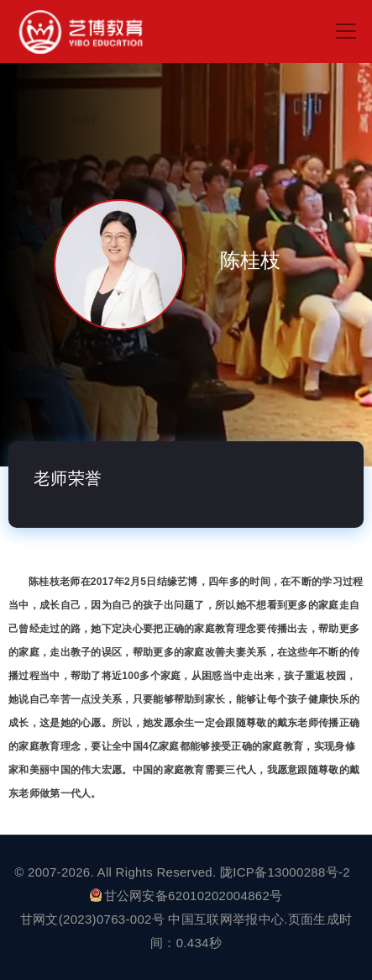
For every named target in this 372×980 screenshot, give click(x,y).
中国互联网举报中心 (226, 919)
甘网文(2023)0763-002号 (92, 919)
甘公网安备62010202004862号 (186, 896)
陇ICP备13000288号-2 (287, 872)
